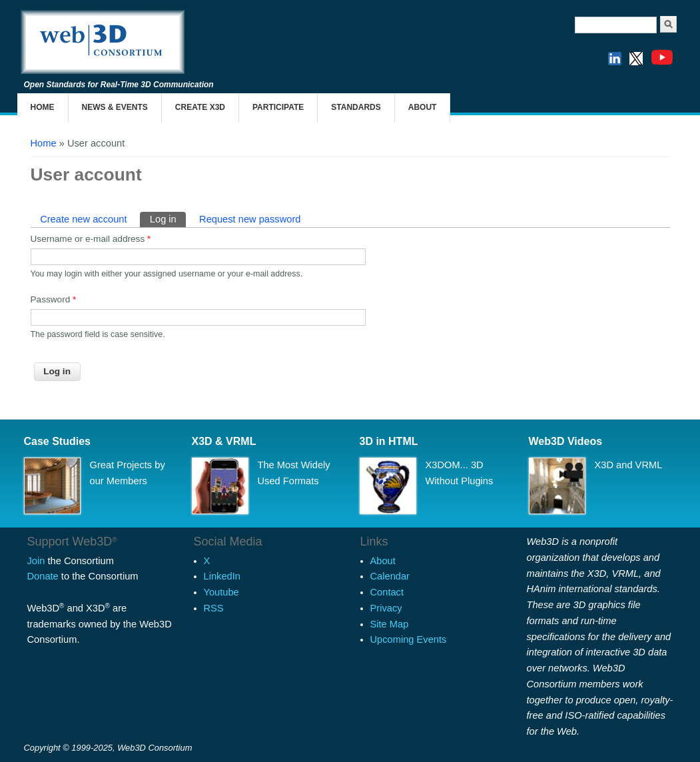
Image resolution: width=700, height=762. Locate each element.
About (423, 107)
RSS (214, 608)
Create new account (83, 219)
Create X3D (200, 107)
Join (36, 561)
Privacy (386, 608)
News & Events (115, 107)
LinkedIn (222, 576)
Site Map (390, 624)
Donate (43, 576)
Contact (387, 592)
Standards (356, 107)
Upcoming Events (409, 639)
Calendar (390, 576)
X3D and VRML (629, 465)
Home (43, 107)
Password (54, 299)
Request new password (250, 219)
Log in (168, 218)
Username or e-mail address (91, 239)
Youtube (221, 592)
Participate (278, 107)
